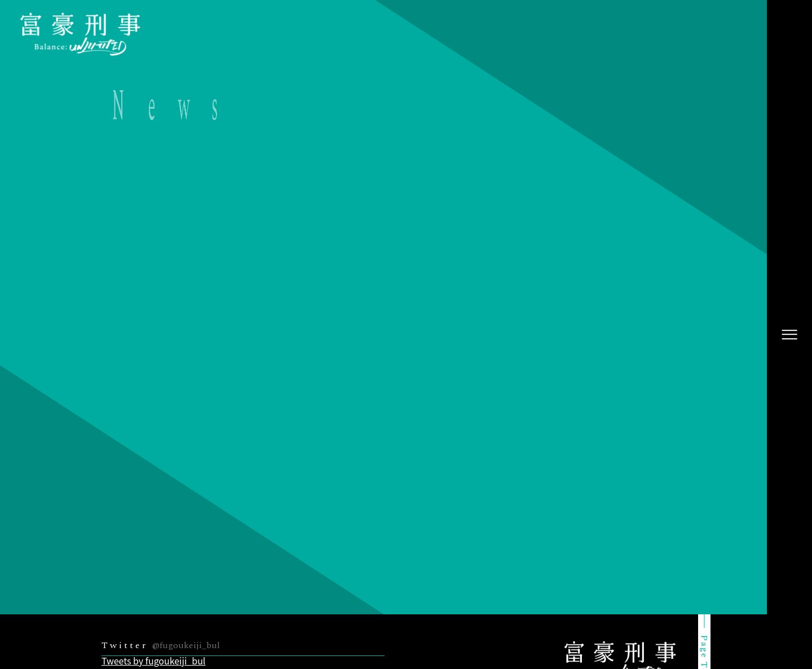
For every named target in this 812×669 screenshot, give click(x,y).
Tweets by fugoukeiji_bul (153, 661)
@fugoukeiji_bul (186, 645)
